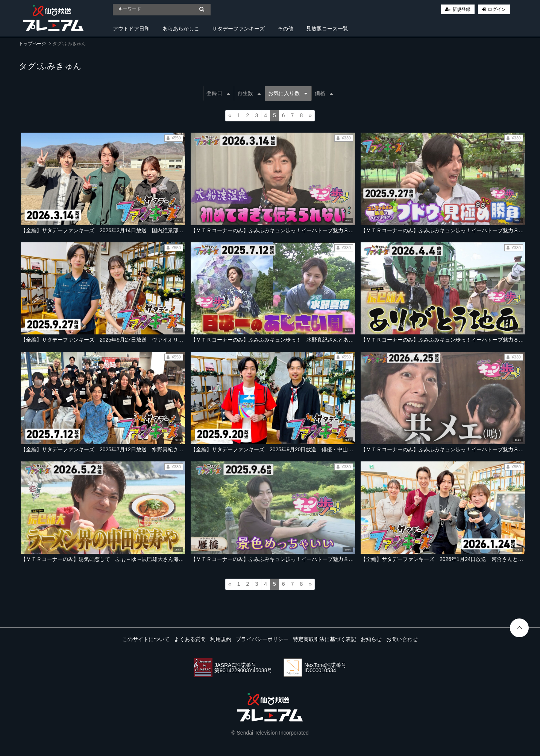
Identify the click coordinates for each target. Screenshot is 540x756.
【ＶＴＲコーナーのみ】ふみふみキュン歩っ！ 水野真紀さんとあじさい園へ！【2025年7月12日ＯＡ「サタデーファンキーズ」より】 (351, 340)
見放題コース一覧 (327, 29)
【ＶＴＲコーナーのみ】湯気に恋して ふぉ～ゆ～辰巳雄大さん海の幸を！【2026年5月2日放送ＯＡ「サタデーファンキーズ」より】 (180, 559)
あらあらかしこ (181, 29)
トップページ (32, 44)
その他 (285, 29)
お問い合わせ (402, 639)
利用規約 (221, 639)
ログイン (497, 9)
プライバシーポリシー (262, 639)
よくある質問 (190, 639)
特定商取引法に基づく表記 (325, 639)
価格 (324, 93)
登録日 (218, 93)
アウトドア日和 (131, 29)
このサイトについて (146, 639)
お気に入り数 (288, 93)
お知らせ (371, 639)
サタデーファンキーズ (238, 29)
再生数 (249, 93)
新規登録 (461, 9)
